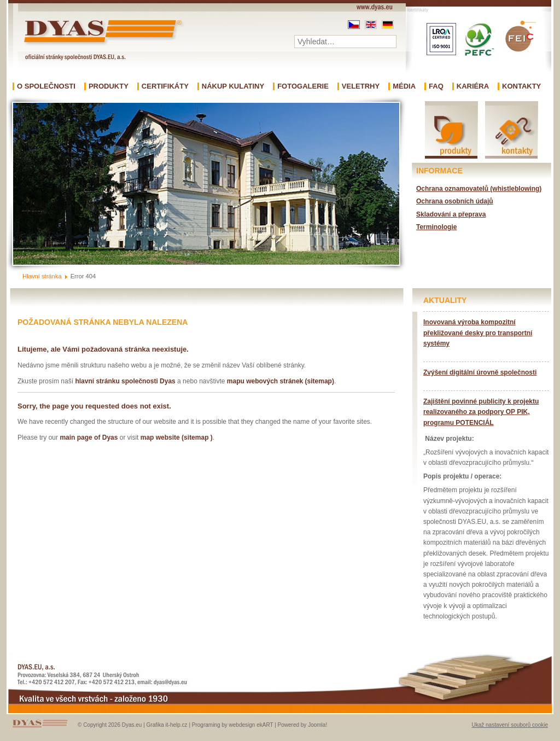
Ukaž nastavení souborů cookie (510, 725)
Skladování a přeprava (451, 214)
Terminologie (436, 227)
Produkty (109, 86)
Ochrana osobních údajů (455, 201)
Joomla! (317, 725)
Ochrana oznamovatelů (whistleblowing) (479, 189)
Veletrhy (361, 86)
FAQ (436, 86)
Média (404, 86)
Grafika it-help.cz (167, 725)
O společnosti (46, 86)
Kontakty (521, 86)
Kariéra (473, 86)
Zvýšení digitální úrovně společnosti (480, 372)
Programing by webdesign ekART (233, 725)
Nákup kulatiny (233, 86)
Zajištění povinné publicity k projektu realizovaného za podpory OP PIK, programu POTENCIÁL (481, 412)
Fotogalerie (303, 86)
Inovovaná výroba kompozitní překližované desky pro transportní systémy (478, 332)
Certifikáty (165, 86)
